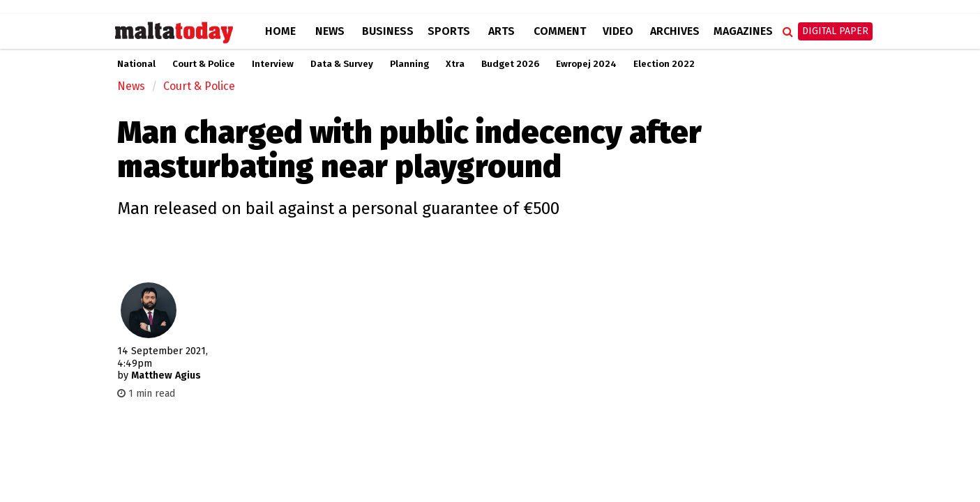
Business (388, 31)
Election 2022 (664, 64)
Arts (502, 31)
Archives (675, 31)
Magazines (743, 31)
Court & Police (204, 64)
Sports (449, 31)
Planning (409, 64)
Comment (560, 31)
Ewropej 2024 (586, 64)
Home (280, 31)
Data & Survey (342, 64)
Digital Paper (835, 31)
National (136, 64)
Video (618, 31)
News (330, 31)
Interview (273, 64)
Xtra (455, 64)
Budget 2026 (510, 64)
